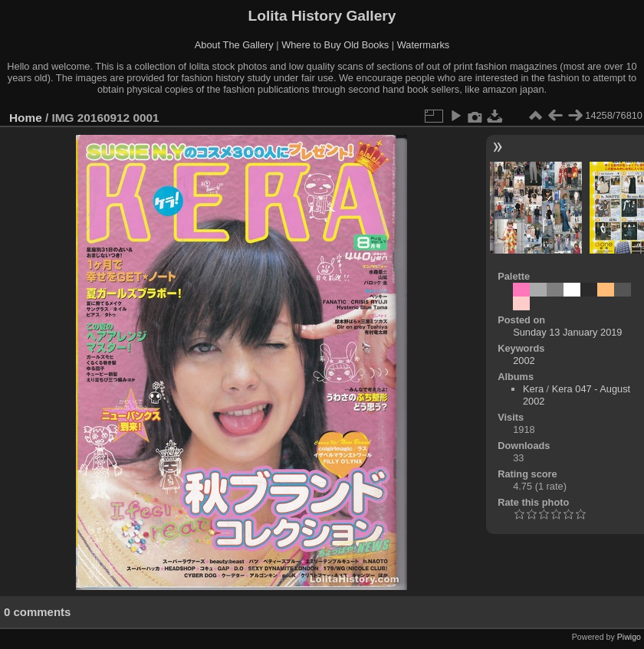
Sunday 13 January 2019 (567, 332)
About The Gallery (234, 45)
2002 (524, 361)
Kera (533, 389)
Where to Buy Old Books (335, 45)
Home (26, 118)
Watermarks (424, 45)
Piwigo (629, 637)
